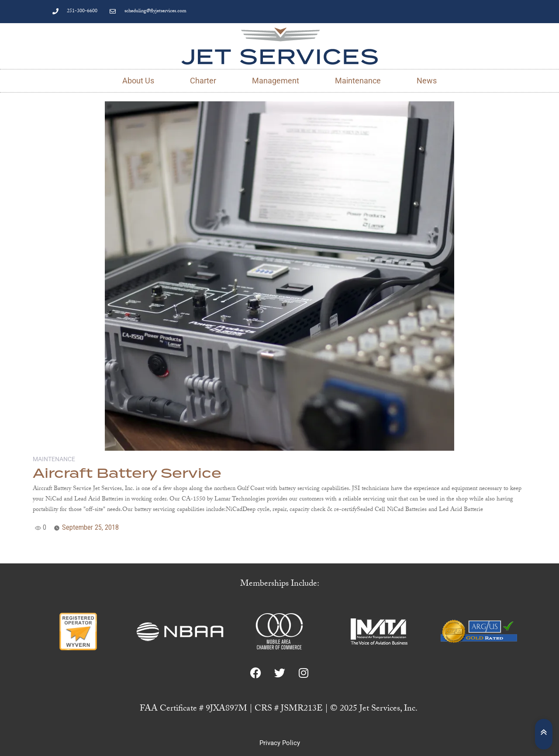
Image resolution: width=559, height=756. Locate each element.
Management (276, 81)
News (427, 81)
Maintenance (358, 81)
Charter (203, 81)
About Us (138, 81)
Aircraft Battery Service (127, 474)
